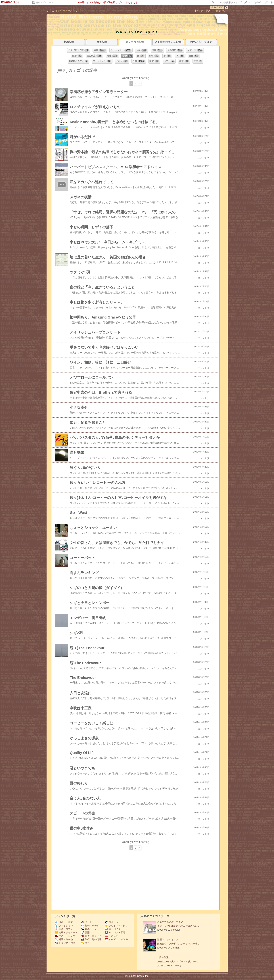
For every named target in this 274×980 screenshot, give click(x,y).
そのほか (112, 936)
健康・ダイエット (45, 3)
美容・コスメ (64, 929)
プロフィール (70, 11)
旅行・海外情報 (91, 939)
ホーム (51, 11)
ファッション (64, 926)
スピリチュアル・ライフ (170, 922)
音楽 (85, 932)
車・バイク (113, 929)
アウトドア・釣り (116, 926)
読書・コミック (91, 936)
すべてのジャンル (116, 939)
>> (231, 3)
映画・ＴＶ (89, 929)
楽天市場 (268, 3)
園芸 (85, 943)
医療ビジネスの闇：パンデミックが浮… (178, 944)
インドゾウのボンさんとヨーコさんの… (178, 926)
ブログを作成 (255, 3)
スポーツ (112, 922)
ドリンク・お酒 (65, 943)
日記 (58, 11)
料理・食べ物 (64, 939)
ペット (87, 922)
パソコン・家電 (115, 932)
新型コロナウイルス (168, 940)
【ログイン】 (221, 11)
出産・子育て (64, 922)
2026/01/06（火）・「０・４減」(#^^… (178, 962)
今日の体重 (163, 957)
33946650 (217, 7)
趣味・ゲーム (90, 926)
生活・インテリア (66, 936)
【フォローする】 (203, 11)
